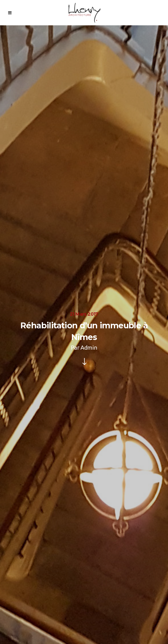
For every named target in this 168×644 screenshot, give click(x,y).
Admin (89, 347)
